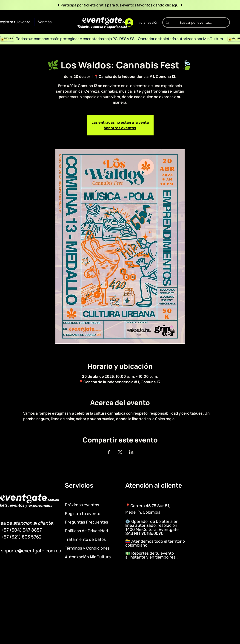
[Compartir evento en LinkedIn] (131, 452)
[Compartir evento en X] (120, 452)
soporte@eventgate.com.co (31, 551)
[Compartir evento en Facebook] (109, 452)
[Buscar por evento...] (196, 22)
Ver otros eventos (120, 128)
